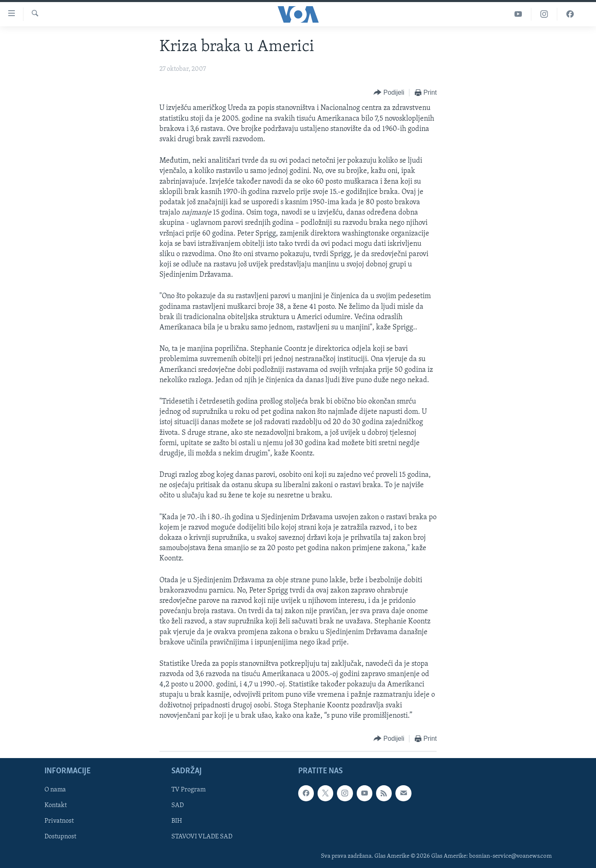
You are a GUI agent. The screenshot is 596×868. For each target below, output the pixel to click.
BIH (177, 821)
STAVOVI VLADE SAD (202, 837)
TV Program (188, 790)
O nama (55, 790)
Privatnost (59, 821)
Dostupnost (60, 837)
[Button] (389, 93)
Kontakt (56, 805)
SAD (178, 805)
